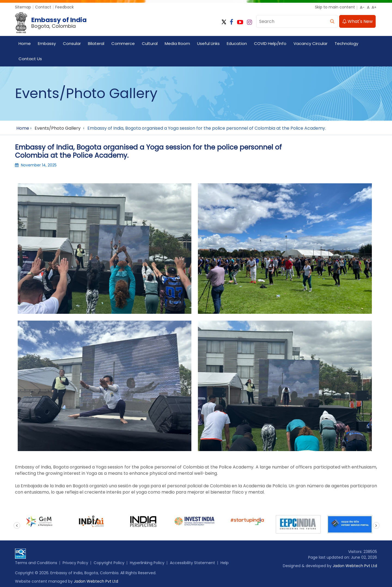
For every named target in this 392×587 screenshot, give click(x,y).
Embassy (47, 43)
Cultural (150, 43)
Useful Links (208, 43)
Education (237, 43)
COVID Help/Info (270, 43)
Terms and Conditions (36, 563)
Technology (346, 43)
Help (225, 563)
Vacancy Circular (310, 43)
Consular (72, 43)
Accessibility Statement (192, 563)
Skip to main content (335, 7)
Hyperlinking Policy (147, 563)
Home (25, 43)
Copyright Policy (109, 563)
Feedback (65, 7)
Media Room (177, 43)
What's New (357, 21)
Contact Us (30, 59)
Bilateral (96, 43)
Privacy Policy (75, 563)
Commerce (123, 43)
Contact (43, 7)
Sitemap (23, 7)
